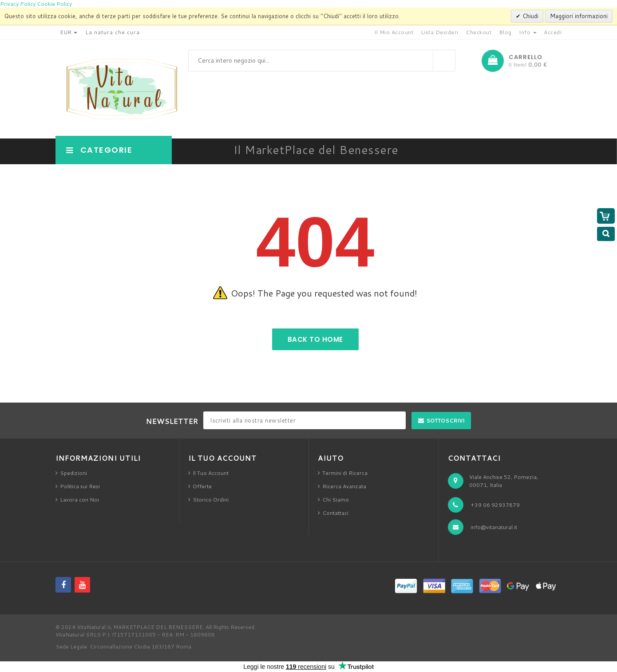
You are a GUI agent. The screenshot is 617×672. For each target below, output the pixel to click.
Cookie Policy (54, 4)
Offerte (202, 486)
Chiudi (530, 16)
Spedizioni (73, 473)
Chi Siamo (336, 500)
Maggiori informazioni (579, 16)
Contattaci (335, 513)
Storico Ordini (211, 500)
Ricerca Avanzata (344, 486)
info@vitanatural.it (494, 527)
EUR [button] (69, 32)
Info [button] (528, 32)
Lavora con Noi (79, 500)
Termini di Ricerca (345, 473)
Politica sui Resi (80, 486)
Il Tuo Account (211, 473)
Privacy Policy (18, 4)
